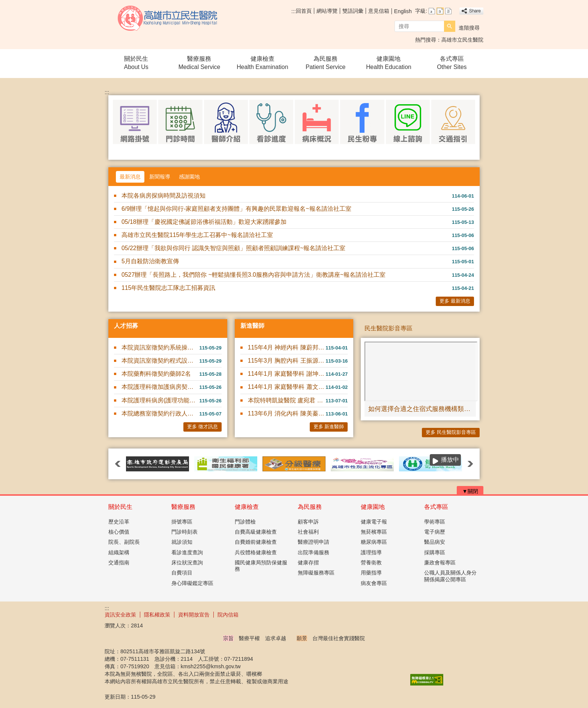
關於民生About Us (136, 63)
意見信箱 (379, 11)
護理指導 (371, 552)
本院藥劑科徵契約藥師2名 (156, 374)
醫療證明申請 (313, 542)
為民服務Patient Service (325, 63)
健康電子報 (374, 522)
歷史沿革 (119, 522)
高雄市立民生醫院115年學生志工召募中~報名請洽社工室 (197, 235)
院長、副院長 (124, 542)
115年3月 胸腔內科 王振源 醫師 (287, 361)
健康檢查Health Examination (262, 63)
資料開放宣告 (194, 615)
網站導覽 (327, 11)
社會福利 (308, 532)
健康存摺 (308, 562)
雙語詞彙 (353, 11)
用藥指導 (371, 573)
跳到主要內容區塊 (4, 4)
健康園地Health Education (389, 63)
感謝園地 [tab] (189, 177)
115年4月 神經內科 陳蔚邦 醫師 (287, 347)
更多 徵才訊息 (202, 427)
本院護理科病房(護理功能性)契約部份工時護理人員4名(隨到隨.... (160, 400)
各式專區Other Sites (452, 63)
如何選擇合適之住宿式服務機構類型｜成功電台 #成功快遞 (420, 409)
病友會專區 (374, 583)
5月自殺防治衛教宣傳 (150, 261)
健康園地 (373, 507)
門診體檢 (245, 522)
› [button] (470, 464)
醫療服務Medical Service (199, 63)
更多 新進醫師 (329, 427)
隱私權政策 (157, 615)
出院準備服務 (313, 552)
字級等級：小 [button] (432, 11)
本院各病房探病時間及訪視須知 (163, 196)
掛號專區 (182, 522)
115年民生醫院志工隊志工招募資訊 (168, 288)
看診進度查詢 (187, 552)
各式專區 (436, 507)
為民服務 (310, 507)
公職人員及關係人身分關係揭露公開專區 (450, 576)
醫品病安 (435, 542)
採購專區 (435, 552)
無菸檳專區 (374, 532)
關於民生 (120, 507)
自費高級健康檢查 (256, 532)
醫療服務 (183, 507)
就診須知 (182, 542)
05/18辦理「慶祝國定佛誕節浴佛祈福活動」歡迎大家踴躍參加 (204, 222)
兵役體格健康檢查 (256, 552)
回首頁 (304, 11)
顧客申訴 (308, 522)
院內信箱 (228, 615)
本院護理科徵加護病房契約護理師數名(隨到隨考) (160, 387)
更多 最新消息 (455, 301)
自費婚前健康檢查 (256, 542)
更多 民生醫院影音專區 (451, 432)
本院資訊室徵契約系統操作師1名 (160, 347)
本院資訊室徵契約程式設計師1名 (160, 361)
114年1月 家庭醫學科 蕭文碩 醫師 (287, 387)
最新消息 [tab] (130, 177)
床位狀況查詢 (187, 562)
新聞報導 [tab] (160, 177)
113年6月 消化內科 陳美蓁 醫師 (287, 413)
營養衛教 (371, 562)
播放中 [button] (450, 460)
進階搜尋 (469, 28)
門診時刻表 (184, 532)
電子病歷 (435, 532)
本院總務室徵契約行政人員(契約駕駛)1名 (160, 413)
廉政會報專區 (440, 562)
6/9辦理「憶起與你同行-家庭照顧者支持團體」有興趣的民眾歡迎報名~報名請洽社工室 (236, 209)
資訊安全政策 (120, 615)
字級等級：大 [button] (448, 11)
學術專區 (435, 522)
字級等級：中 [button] (440, 11)
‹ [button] (118, 464)
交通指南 (119, 562)
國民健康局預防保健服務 (261, 566)
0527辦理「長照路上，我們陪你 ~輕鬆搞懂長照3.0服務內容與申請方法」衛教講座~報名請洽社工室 (253, 275)
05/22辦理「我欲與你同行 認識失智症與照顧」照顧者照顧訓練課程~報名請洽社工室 (233, 248)
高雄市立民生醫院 (168, 18)
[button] (450, 26)
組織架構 (119, 552)
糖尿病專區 (374, 542)
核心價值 (119, 532)
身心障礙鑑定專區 (192, 583)
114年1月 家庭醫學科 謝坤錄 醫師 (287, 374)
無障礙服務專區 (316, 573)
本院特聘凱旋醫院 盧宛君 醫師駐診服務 (287, 400)
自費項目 (182, 573)
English (403, 11)
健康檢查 (247, 507)
